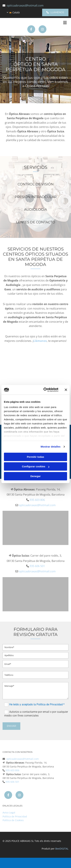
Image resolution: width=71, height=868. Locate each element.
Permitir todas (36, 457)
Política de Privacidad (15, 816)
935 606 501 (37, 566)
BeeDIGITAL (62, 849)
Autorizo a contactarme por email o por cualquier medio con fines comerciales (36, 714)
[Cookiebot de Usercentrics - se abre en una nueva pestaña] (44, 390)
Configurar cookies (36, 466)
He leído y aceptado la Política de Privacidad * (37, 704)
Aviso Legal (9, 813)
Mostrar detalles (51, 447)
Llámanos (40, 341)
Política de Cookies (13, 820)
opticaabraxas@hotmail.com (25, 5)
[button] (55, 12)
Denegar (35, 476)
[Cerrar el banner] (66, 390)
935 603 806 (37, 500)
